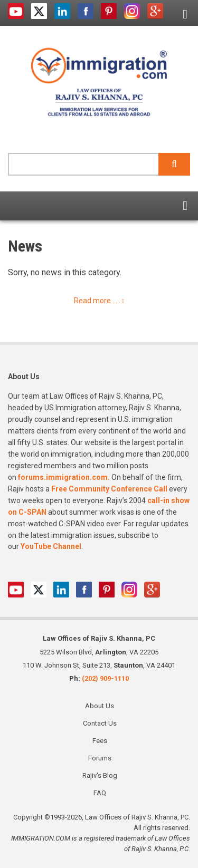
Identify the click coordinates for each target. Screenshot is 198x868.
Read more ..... (97, 301)
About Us (100, 706)
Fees (100, 741)
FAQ (100, 793)
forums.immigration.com (63, 477)
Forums (100, 758)
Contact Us (100, 723)
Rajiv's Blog (100, 775)
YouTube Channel (51, 546)
